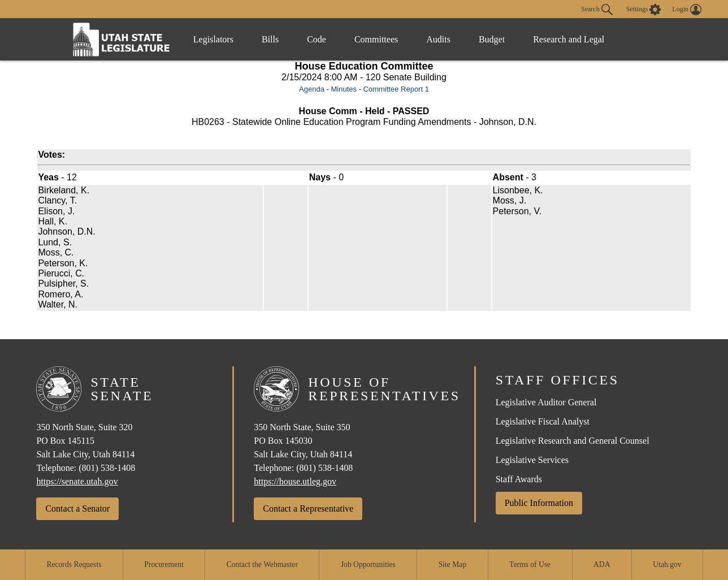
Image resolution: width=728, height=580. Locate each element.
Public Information (539, 503)
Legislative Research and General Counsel (573, 441)
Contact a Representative (308, 508)
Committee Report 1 (396, 89)
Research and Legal (569, 39)
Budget (492, 39)
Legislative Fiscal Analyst (543, 421)
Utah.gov (667, 564)
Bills (270, 39)
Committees (376, 39)
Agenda (312, 89)
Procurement (164, 564)
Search (597, 10)
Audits (438, 39)
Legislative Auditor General (546, 402)
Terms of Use (530, 564)
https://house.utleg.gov (295, 481)
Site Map (452, 564)
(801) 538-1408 (107, 468)
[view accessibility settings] (644, 10)
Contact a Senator (77, 508)
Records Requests (74, 564)
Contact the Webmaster (262, 564)
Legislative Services (532, 460)
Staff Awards (519, 479)
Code (317, 39)
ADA (602, 564)
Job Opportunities (368, 564)
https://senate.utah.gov (77, 481)
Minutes (344, 89)
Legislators (213, 39)
